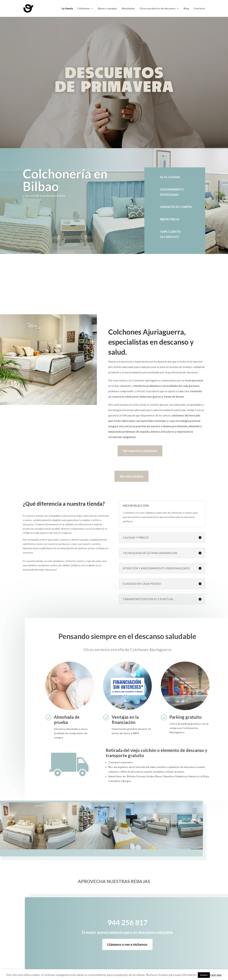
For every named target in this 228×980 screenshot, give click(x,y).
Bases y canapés (108, 9)
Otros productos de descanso (158, 9)
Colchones (84, 9)
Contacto (199, 9)
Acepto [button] (204, 975)
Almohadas (128, 9)
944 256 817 (69, 287)
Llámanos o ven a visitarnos (146, 944)
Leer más (216, 975)
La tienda (67, 9)
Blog (186, 9)
